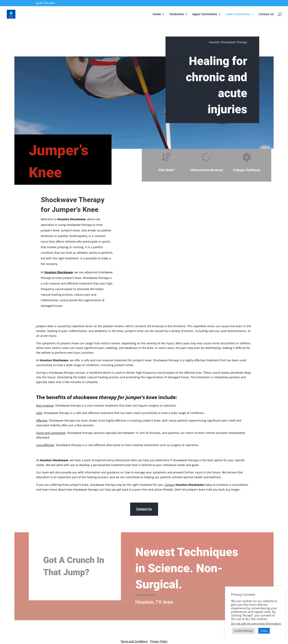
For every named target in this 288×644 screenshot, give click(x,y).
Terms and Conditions (134, 641)
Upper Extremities (205, 14)
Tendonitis (177, 14)
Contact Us (266, 14)
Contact (170, 485)
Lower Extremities (238, 14)
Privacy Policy (159, 641)
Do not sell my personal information (256, 623)
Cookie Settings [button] (244, 631)
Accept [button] (264, 631)
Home (157, 14)
